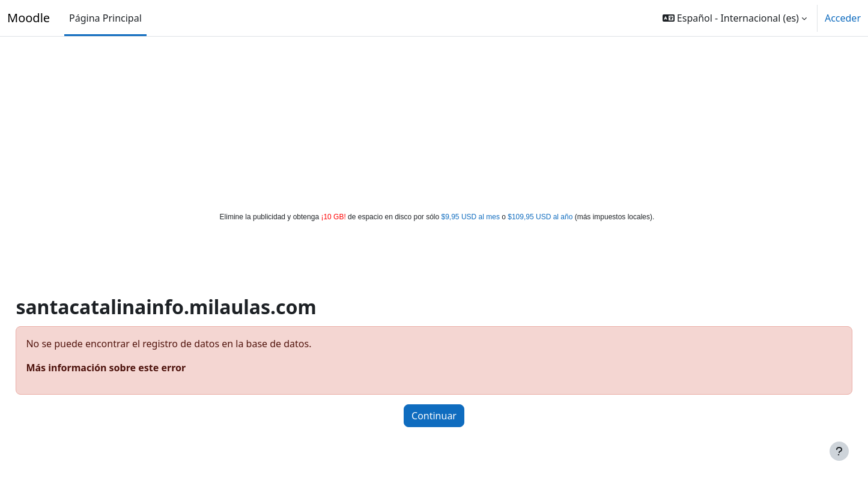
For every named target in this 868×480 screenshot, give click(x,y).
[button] (735, 18)
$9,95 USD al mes (471, 217)
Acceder (843, 18)
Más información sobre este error (133, 368)
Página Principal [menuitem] (105, 18)
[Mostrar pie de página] (839, 451)
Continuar (434, 416)
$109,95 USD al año (540, 217)
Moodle (29, 18)
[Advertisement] (434, 121)
